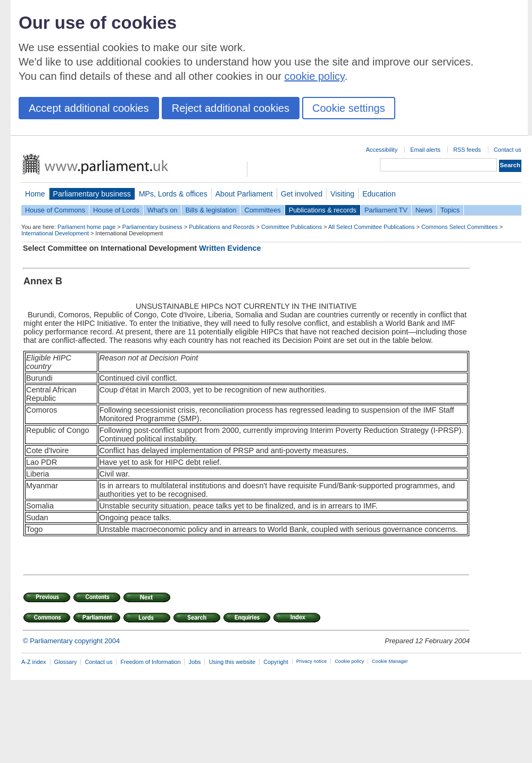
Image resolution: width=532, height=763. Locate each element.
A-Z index (34, 662)
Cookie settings (349, 108)
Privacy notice (311, 661)
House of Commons (55, 210)
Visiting (342, 194)
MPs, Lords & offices (173, 194)
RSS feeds (467, 150)
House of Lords (116, 210)
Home (35, 194)
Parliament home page (86, 227)
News (424, 210)
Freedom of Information (150, 662)
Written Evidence (230, 248)
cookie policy (315, 76)
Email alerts (425, 150)
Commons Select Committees (460, 227)
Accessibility (382, 150)
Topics (450, 210)
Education (379, 194)
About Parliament (244, 194)
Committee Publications (292, 227)
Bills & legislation (211, 210)
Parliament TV (386, 210)
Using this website (232, 662)
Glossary (66, 662)
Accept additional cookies (89, 108)
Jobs (194, 662)
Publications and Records (222, 227)
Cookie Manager (390, 661)
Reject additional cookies (231, 108)
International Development (55, 233)
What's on (163, 210)
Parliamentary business (92, 194)
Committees (262, 210)
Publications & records (323, 210)
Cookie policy (349, 661)
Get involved (302, 194)
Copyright (276, 662)
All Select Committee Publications (372, 227)
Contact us (508, 150)
